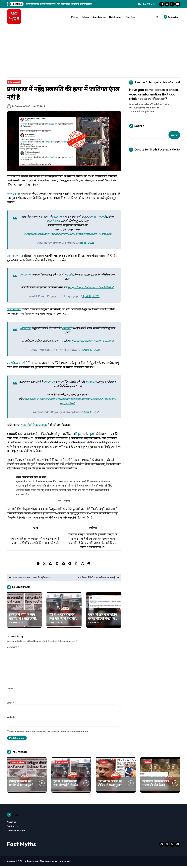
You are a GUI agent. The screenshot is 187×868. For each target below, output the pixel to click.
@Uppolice (30, 236)
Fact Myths (21, 846)
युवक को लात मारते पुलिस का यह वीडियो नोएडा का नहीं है (102, 620)
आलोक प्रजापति (15, 258)
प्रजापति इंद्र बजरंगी (16, 365)
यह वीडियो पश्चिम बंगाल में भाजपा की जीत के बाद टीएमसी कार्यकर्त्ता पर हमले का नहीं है (156, 789)
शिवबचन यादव (40, 427)
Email (10, 705)
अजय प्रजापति (14, 311)
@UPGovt (74, 236)
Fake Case (130, 17)
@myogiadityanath (57, 236)
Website (11, 719)
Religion (86, 17)
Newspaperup (47, 863)
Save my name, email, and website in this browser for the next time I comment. (49, 734)
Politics (75, 17)
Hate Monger (116, 17)
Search (137, 126)
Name (11, 690)
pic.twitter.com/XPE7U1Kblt (97, 343)
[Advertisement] (93, 47)
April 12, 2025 (91, 298)
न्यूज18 (92, 436)
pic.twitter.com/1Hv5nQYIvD (97, 289)
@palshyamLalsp (88, 401)
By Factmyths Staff (18, 108)
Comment (13, 649)
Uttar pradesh (14, 82)
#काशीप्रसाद (53, 223)
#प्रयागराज (59, 219)
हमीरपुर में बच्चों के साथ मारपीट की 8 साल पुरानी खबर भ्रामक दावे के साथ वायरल (22, 623)
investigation (99, 17)
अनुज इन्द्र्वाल (14, 195)
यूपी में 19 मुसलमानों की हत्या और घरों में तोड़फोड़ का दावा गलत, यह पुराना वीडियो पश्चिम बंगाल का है (64, 623)
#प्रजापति (67, 276)
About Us (12, 824)
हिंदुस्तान (79, 436)
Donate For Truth (16, 833)
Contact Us (13, 828)
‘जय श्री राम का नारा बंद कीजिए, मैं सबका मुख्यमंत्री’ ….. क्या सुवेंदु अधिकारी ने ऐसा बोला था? (111, 789)
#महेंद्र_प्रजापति (98, 219)
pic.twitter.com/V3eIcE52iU (95, 236)
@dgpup (41, 236)
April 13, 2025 (86, 245)
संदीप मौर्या (26, 427)
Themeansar (64, 863)
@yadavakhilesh (46, 401)
